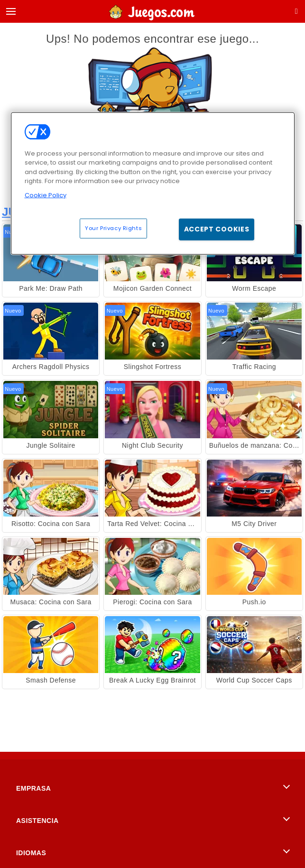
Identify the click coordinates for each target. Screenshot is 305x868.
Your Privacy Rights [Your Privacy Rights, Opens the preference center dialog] (113, 228)
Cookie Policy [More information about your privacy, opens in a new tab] (46, 195)
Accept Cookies (217, 229)
